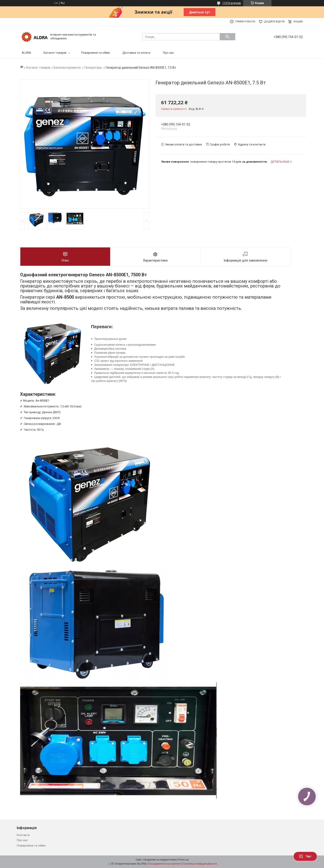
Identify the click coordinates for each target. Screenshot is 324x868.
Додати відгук (274, 22)
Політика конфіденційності (200, 864)
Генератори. (93, 68)
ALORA (26, 53)
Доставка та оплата (136, 53)
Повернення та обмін (96, 53)
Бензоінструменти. (67, 68)
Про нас (168, 53)
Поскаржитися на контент (164, 864)
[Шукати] (227, 37)
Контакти (23, 835)
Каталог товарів (55, 53)
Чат (305, 856)
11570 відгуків (232, 3)
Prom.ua (183, 860)
